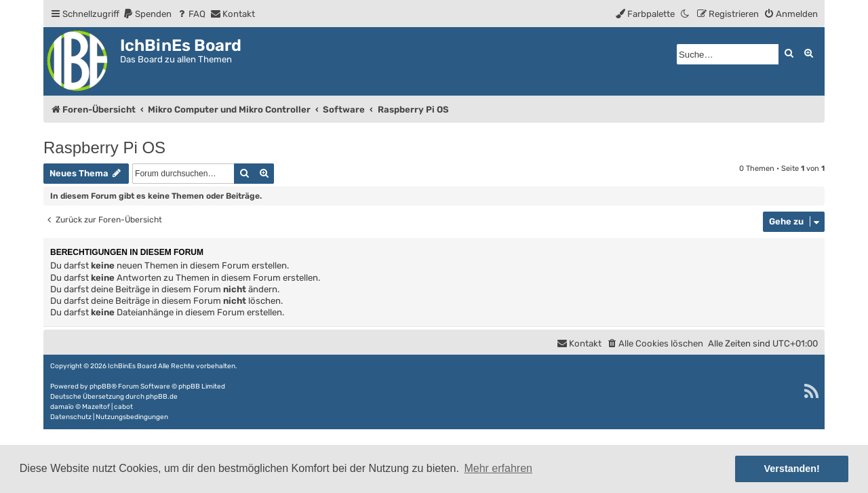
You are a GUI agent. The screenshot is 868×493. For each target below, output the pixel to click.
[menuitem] (147, 14)
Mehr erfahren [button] (498, 468)
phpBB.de (162, 397)
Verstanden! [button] (792, 469)
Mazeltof (96, 407)
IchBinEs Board (132, 366)
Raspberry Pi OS (104, 147)
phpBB (100, 387)
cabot (123, 407)
